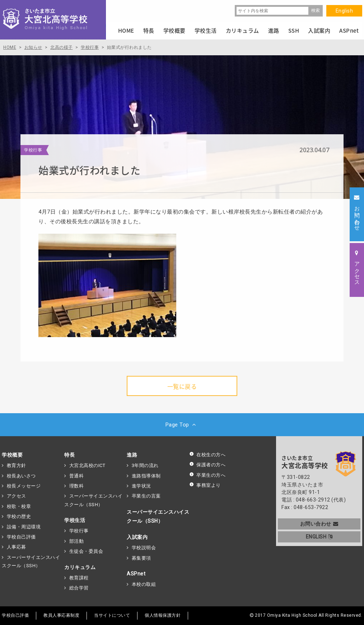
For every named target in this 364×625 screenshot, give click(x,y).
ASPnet (136, 574)
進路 (132, 455)
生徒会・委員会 (86, 551)
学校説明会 (144, 548)
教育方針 (17, 465)
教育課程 (79, 578)
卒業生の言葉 (146, 496)
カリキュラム (80, 567)
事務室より (205, 485)
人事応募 (17, 547)
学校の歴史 (19, 516)
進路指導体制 (146, 476)
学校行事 (79, 531)
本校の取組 (144, 584)
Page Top (182, 425)
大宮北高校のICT (87, 465)
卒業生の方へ (207, 475)
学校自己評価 (21, 537)
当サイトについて (112, 615)
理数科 (77, 486)
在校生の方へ (207, 455)
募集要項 (141, 558)
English (344, 11)
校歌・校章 (19, 506)
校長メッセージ (24, 486)
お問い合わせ (319, 524)
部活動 (77, 541)
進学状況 (141, 486)
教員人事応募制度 (61, 615)
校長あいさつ (21, 476)
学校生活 (75, 520)
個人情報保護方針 (163, 615)
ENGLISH (319, 537)
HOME (126, 31)
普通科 (77, 476)
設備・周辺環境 (24, 527)
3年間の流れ (145, 465)
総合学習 (79, 588)
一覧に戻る (182, 386)
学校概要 (12, 455)
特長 (69, 455)
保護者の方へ (207, 465)
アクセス (17, 496)
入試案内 (137, 537)
